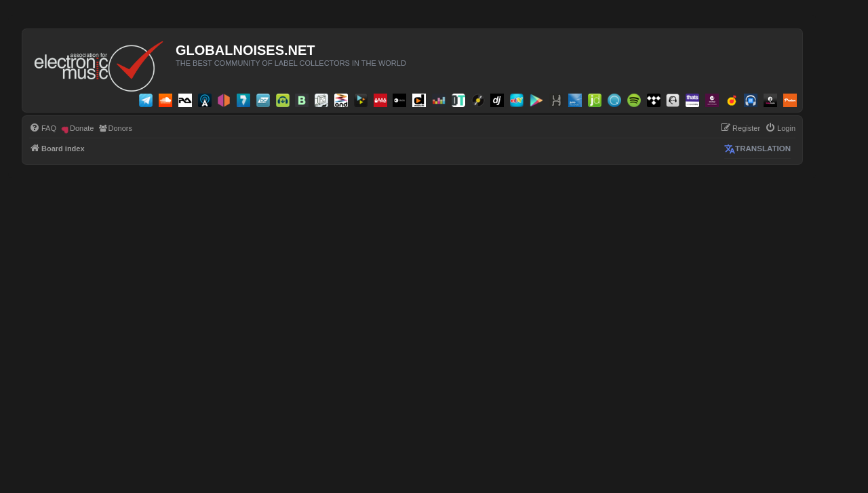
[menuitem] (43, 128)
